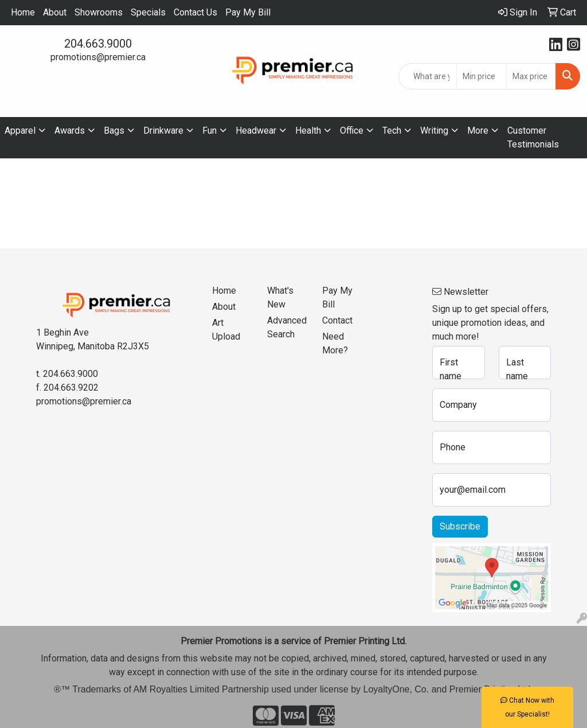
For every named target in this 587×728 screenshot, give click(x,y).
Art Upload (226, 330)
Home (23, 12)
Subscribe (460, 526)
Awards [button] (70, 131)
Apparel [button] (20, 131)
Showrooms (99, 12)
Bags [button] (114, 131)
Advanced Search (287, 327)
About (55, 12)
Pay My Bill (248, 12)
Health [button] (308, 131)
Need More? (335, 343)
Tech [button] (392, 131)
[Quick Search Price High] (531, 76)
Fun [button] (210, 131)
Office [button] (352, 131)
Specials (148, 12)
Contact (337, 320)
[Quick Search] (428, 76)
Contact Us (195, 12)
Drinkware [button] (163, 131)
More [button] (478, 131)
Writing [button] (434, 131)
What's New (280, 297)
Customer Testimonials (533, 137)
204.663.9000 (98, 44)
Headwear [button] (256, 131)
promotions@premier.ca (98, 57)
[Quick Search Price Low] (481, 76)
